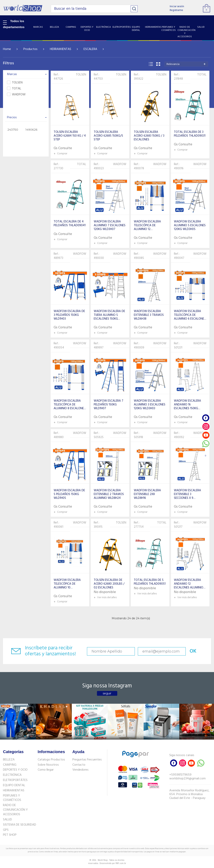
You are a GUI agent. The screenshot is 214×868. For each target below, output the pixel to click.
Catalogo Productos (51, 760)
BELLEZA (9, 760)
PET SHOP (10, 835)
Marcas (27, 74)
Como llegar (46, 770)
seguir (107, 693)
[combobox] (186, 64)
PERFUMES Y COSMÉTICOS (12, 798)
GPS (6, 830)
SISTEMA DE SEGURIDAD (20, 825)
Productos (30, 49)
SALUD (7, 820)
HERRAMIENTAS (61, 49)
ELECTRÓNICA (12, 775)
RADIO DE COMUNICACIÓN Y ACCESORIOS (15, 810)
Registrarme (176, 10)
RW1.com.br (121, 863)
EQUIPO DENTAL (14, 785)
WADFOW (16, 95)
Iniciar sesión (177, 6)
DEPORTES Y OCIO (15, 770)
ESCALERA (90, 49)
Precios (27, 117)
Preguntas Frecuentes (87, 760)
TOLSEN (15, 83)
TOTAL (14, 89)
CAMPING (10, 765)
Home (7, 49)
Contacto (79, 765)
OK (193, 651)
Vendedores (80, 770)
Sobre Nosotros (48, 765)
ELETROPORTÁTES (15, 780)
